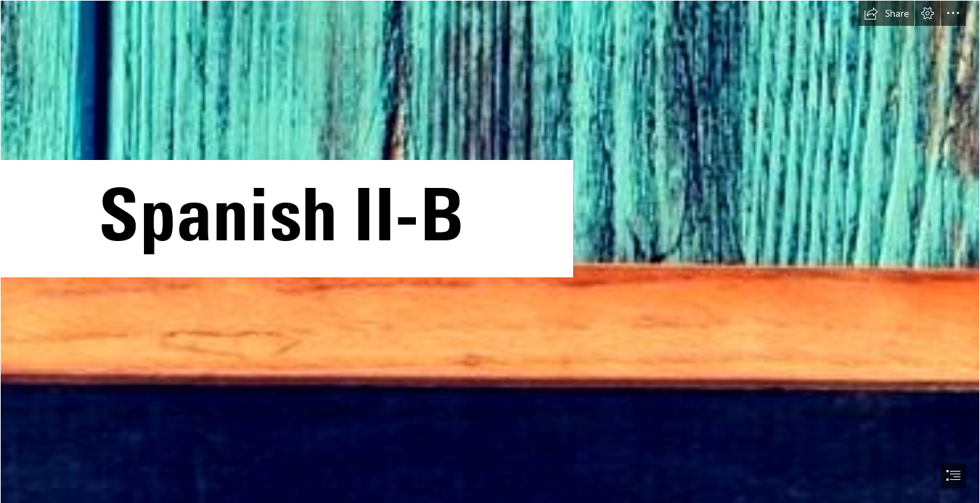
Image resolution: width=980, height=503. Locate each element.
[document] (490, 251)
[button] (886, 13)
